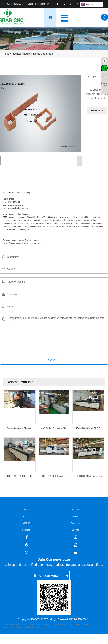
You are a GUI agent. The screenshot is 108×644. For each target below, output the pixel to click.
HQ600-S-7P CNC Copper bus (54, 476)
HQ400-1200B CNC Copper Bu (19, 476)
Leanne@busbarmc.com (39, 4)
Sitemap (76, 530)
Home (6, 54)
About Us (76, 510)
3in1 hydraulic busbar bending (16, 208)
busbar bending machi (27, 624)
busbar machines (9, 624)
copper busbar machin (18, 627)
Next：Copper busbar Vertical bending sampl (22, 243)
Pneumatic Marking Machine (19, 428)
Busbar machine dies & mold (38, 54)
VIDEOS (27, 523)
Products (16, 54)
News (76, 516)
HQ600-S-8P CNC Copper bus (89, 476)
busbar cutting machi (85, 624)
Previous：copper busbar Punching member (22, 240)
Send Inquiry (97, 110)
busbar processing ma (38, 627)
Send (54, 360)
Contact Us (76, 523)
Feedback (27, 530)
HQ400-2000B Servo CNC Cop (89, 428)
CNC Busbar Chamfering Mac (54, 428)
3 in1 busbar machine (66, 624)
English (87, 5)
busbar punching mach (46, 624)
